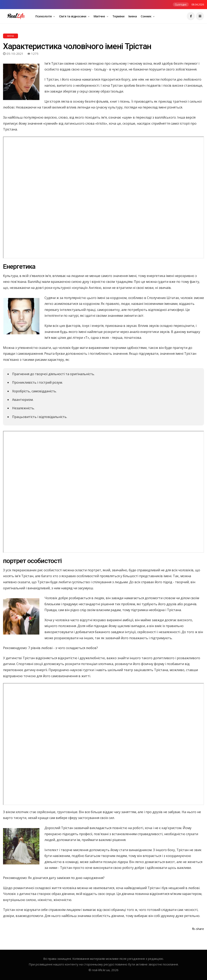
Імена (133, 16)
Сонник (146, 16)
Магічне (100, 16)
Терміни (118, 16)
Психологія (44, 16)
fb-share (198, 929)
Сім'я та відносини (73, 16)
